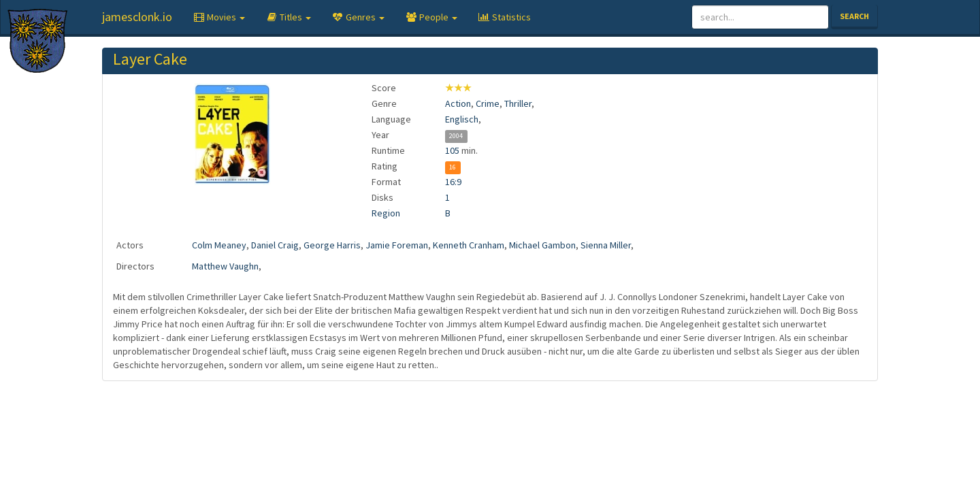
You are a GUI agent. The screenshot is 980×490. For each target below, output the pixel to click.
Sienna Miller (606, 245)
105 (452, 150)
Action (458, 103)
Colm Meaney (219, 245)
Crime (488, 103)
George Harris (332, 245)
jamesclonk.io (137, 17)
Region (386, 213)
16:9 (453, 182)
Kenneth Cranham (469, 245)
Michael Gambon (542, 245)
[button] (219, 17)
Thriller (518, 103)
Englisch (462, 119)
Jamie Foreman (397, 245)
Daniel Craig (275, 245)
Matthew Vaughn (225, 266)
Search (854, 16)
